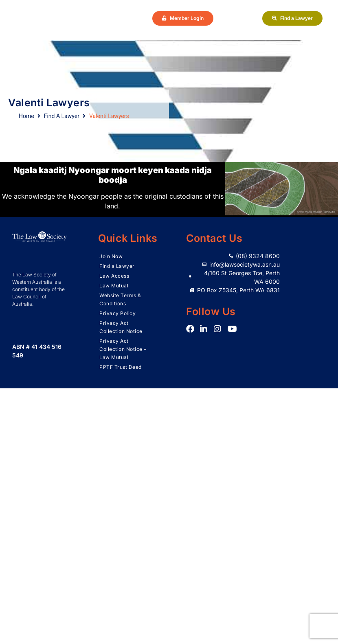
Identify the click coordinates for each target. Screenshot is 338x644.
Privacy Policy (117, 313)
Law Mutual (114, 286)
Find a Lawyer (117, 266)
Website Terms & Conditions (120, 299)
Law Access (114, 276)
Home (26, 116)
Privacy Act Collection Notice (121, 327)
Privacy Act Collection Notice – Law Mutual (123, 349)
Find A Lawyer (62, 116)
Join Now (111, 256)
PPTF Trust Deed (121, 367)
